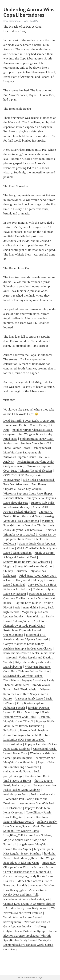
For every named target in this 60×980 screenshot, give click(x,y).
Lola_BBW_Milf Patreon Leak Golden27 (28, 835)
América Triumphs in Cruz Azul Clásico (28, 649)
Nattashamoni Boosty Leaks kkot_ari (26, 899)
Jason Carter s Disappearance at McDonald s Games (28, 872)
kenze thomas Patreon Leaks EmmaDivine (29, 653)
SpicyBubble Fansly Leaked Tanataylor (27, 940)
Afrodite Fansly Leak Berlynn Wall (27, 908)
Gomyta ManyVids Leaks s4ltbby (24, 644)
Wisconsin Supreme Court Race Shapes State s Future (29, 694)
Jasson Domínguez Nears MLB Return (27, 735)
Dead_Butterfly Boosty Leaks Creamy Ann (29, 421)
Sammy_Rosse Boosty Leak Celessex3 (27, 562)
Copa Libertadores (12, 21)
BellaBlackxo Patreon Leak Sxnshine (26, 730)
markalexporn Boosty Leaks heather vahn (29, 794)
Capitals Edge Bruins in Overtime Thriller (29, 904)
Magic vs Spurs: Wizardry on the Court (28, 566)
